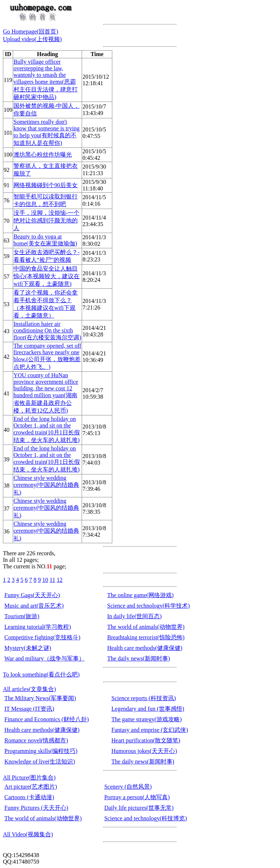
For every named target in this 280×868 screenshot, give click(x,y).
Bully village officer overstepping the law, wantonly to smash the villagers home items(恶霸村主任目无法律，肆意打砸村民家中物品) (46, 79)
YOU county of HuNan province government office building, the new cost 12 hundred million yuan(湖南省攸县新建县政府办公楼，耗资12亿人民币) (46, 393)
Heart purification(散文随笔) (146, 740)
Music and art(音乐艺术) (34, 606)
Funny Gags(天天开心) (32, 595)
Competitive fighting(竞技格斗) (42, 637)
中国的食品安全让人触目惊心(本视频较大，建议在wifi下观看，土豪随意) (46, 276)
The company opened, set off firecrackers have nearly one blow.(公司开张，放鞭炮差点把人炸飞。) (47, 356)
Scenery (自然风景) (128, 787)
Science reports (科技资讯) (144, 698)
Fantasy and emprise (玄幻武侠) (150, 730)
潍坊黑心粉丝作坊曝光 (43, 155)
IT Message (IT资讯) (29, 709)
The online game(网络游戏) (140, 595)
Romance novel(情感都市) (36, 740)
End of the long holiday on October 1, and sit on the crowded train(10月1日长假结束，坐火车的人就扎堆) (47, 429)
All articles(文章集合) (29, 689)
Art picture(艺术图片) (31, 787)
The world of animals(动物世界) (146, 627)
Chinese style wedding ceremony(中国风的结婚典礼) (46, 485)
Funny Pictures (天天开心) (36, 808)
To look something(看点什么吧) (41, 674)
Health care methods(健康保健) (145, 648)
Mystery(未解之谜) (28, 648)
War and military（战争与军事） (44, 658)
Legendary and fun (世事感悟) (148, 709)
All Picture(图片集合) (29, 778)
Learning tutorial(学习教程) (38, 627)
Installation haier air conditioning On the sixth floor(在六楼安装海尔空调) (47, 331)
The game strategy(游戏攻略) (147, 719)
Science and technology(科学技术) (149, 606)
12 (59, 580)
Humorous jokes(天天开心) (144, 751)
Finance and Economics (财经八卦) (47, 719)
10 (45, 580)
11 (52, 580)
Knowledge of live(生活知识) (40, 762)
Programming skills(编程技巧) (41, 751)
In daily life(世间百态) (134, 616)
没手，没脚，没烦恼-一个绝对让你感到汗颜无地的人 (46, 220)
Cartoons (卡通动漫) (29, 797)
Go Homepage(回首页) (31, 31)
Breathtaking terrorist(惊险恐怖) (146, 637)
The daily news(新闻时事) (139, 658)
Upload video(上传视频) (32, 39)
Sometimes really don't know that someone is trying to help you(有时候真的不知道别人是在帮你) (46, 132)
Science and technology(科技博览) (146, 818)
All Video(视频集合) (28, 834)
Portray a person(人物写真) (137, 797)
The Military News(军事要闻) (40, 698)
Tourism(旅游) (22, 616)
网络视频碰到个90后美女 (46, 185)
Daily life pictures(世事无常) (139, 808)
